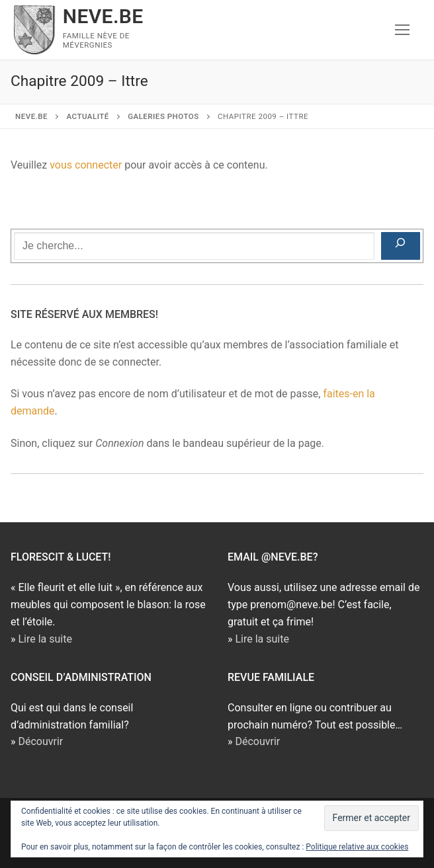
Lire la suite (45, 639)
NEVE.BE (103, 16)
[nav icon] (402, 30)
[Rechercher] (401, 246)
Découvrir (40, 741)
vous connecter (86, 165)
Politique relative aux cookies (357, 847)
